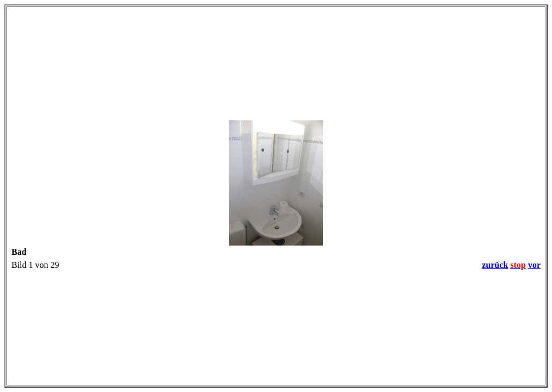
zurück (495, 265)
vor (534, 265)
